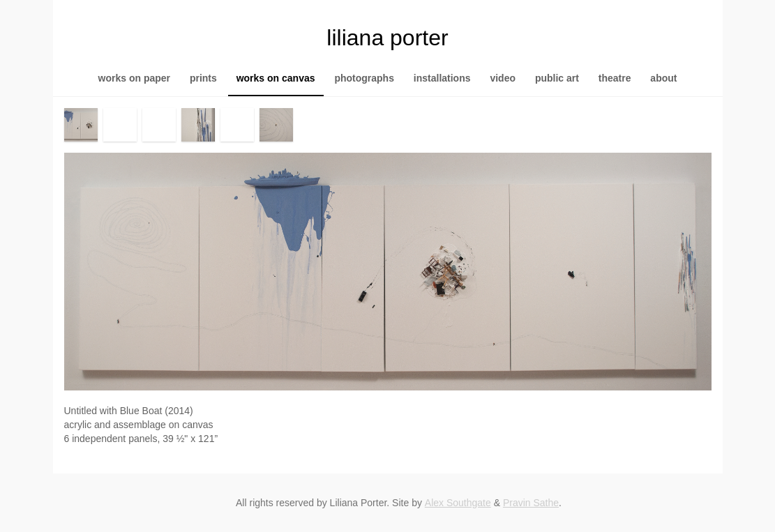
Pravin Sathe (531, 503)
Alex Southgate (458, 503)
